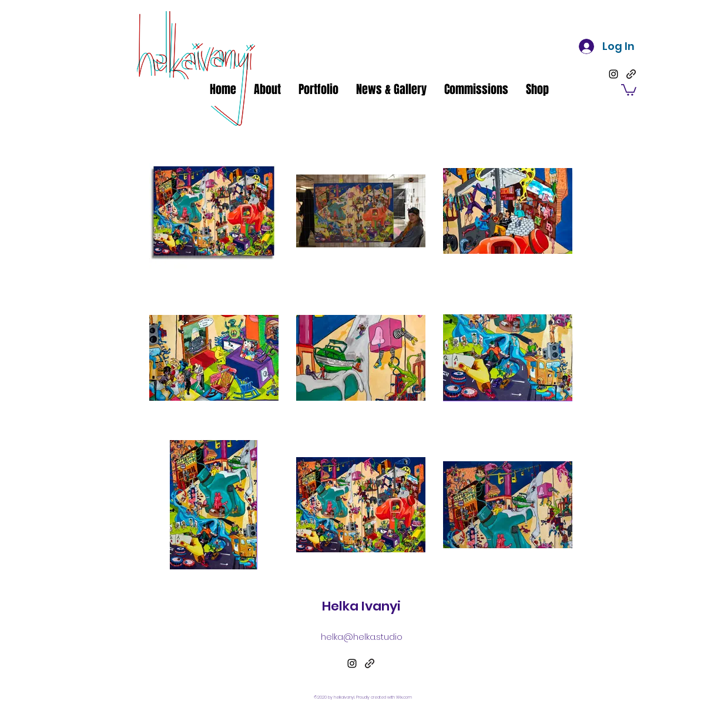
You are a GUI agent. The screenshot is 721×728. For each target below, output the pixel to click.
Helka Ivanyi (361, 606)
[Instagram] (613, 74)
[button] (629, 89)
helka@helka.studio (362, 637)
